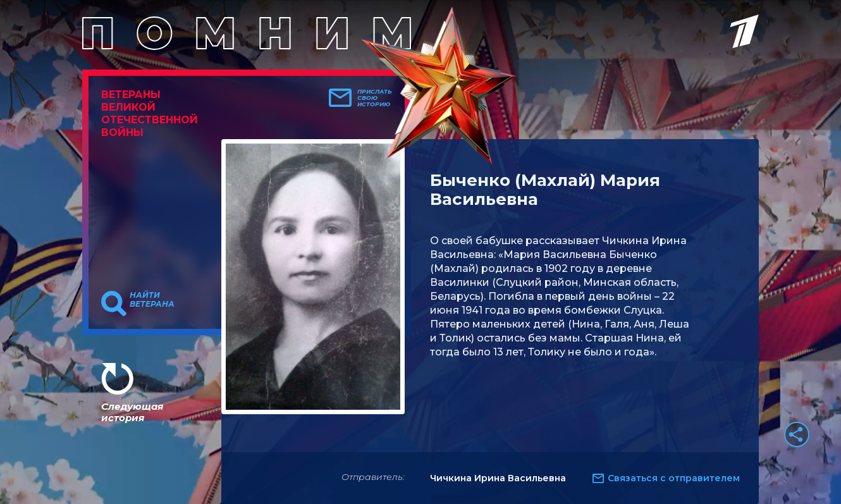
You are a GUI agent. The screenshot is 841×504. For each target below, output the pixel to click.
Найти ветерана (152, 300)
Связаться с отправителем (674, 478)
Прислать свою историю (375, 98)
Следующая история (132, 412)
